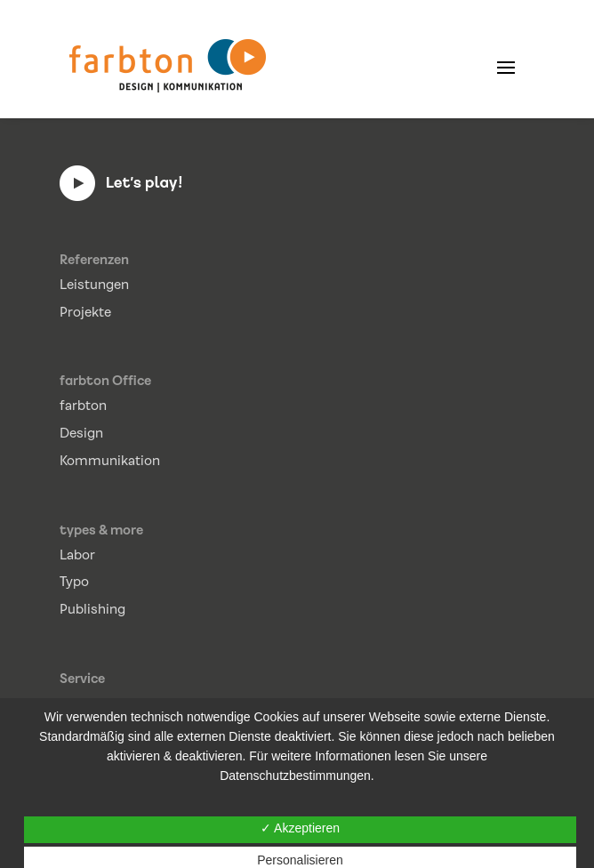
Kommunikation (110, 461)
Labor (77, 555)
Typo (74, 582)
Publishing (92, 609)
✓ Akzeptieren (300, 828)
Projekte (85, 312)
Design (81, 433)
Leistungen (94, 285)
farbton (83, 406)
